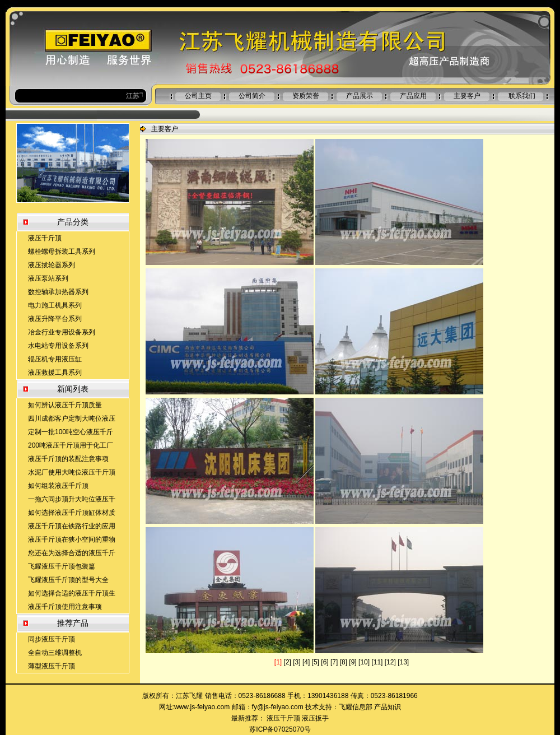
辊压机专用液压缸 (55, 359)
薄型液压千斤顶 (52, 666)
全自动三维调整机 (55, 653)
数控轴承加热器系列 (58, 292)
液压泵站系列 (48, 278)
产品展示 (360, 96)
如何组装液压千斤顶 (58, 486)
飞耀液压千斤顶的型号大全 (68, 580)
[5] (316, 662)
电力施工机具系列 (55, 305)
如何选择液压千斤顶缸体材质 (72, 513)
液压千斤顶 (45, 238)
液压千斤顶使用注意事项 (65, 607)
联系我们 (522, 96)
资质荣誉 (306, 96)
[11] (377, 662)
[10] (364, 662)
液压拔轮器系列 (52, 265)
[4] (306, 662)
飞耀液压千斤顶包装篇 (62, 566)
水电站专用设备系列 (58, 346)
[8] (344, 662)
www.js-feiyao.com (202, 707)
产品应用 (413, 96)
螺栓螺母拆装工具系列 (62, 252)
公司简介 (252, 96)
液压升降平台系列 (55, 319)
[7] (334, 662)
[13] (403, 662)
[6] (325, 662)
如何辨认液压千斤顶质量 (65, 405)
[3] (297, 662)
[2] (288, 662)
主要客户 (467, 96)
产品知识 (388, 707)
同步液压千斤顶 (52, 639)
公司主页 (198, 96)
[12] (390, 662)
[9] (353, 662)
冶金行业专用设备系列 (62, 332)
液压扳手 (315, 718)
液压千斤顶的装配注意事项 (68, 459)
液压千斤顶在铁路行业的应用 (72, 526)
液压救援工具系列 (55, 373)
